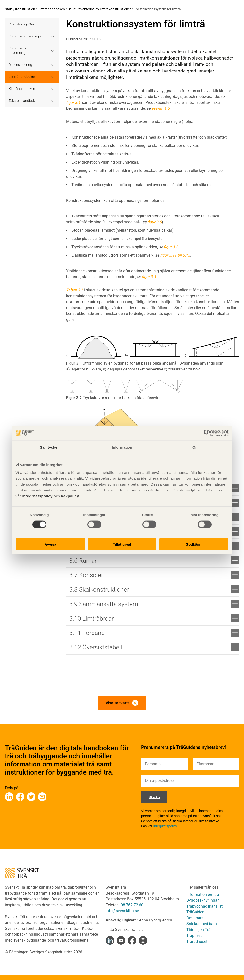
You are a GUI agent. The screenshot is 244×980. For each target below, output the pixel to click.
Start (9, 9)
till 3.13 (184, 255)
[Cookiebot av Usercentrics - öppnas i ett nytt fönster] (207, 433)
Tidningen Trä (198, 930)
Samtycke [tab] (49, 447)
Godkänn (193, 544)
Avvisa (50, 544)
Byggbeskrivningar (203, 900)
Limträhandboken (51, 9)
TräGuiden (195, 912)
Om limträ (195, 918)
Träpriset (194, 936)
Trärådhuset (197, 941)
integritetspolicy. (166, 826)
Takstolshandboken (23, 101)
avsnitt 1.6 (161, 108)
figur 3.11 (168, 255)
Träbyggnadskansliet (205, 906)
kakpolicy (70, 496)
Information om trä (203, 894)
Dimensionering (20, 65)
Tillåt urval (122, 544)
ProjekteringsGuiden (24, 24)
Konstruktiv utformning (17, 50)
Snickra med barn (202, 924)
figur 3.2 (171, 247)
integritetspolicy (37, 496)
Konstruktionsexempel (26, 36)
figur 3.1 (73, 102)
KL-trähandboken (22, 89)
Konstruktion (25, 9)
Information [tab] (122, 447)
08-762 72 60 (132, 905)
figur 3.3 (149, 277)
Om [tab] (195, 447)
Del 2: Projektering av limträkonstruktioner (99, 9)
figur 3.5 (154, 222)
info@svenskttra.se (122, 911)
